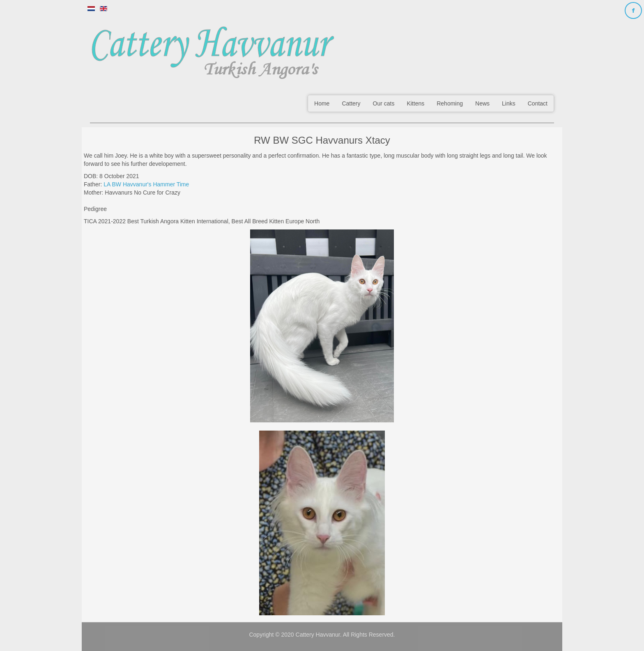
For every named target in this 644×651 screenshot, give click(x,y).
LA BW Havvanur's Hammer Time (146, 184)
